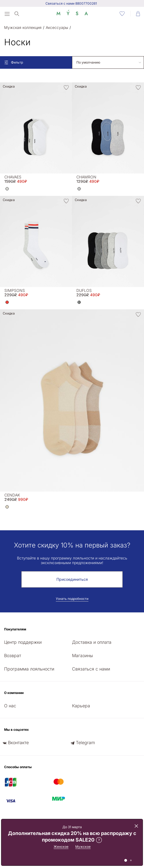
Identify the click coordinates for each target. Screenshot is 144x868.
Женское (61, 847)
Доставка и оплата (92, 642)
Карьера (81, 706)
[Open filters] (36, 62)
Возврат (13, 656)
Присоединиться (72, 579)
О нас (10, 706)
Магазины (82, 656)
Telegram (85, 743)
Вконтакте (18, 743)
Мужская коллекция (23, 27)
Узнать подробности (72, 599)
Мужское (83, 847)
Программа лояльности (29, 669)
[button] (7, 189)
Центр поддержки (23, 642)
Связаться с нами (91, 669)
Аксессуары (57, 27)
